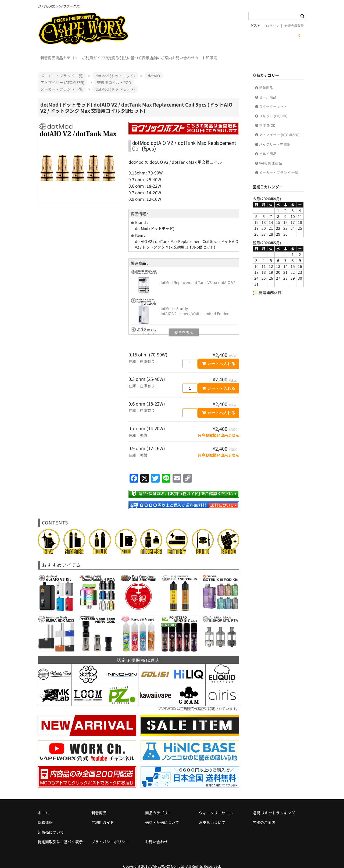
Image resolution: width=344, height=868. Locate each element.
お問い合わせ (241, 55)
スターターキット (273, 99)
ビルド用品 (268, 146)
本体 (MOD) (268, 117)
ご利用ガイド (118, 55)
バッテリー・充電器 (275, 136)
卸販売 (292, 55)
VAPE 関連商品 (270, 155)
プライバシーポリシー (110, 834)
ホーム (43, 805)
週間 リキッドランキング (274, 805)
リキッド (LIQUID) (273, 108)
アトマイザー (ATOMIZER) (279, 127)
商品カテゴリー (83, 55)
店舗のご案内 (208, 55)
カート (269, 55)
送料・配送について (162, 815)
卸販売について (51, 824)
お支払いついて (212, 815)
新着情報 (45, 815)
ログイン (272, 26)
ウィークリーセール (216, 805)
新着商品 (51, 55)
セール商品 (268, 89)
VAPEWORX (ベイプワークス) (86, 29)
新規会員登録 (294, 26)
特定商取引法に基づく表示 (163, 55)
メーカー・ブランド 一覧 (279, 165)
